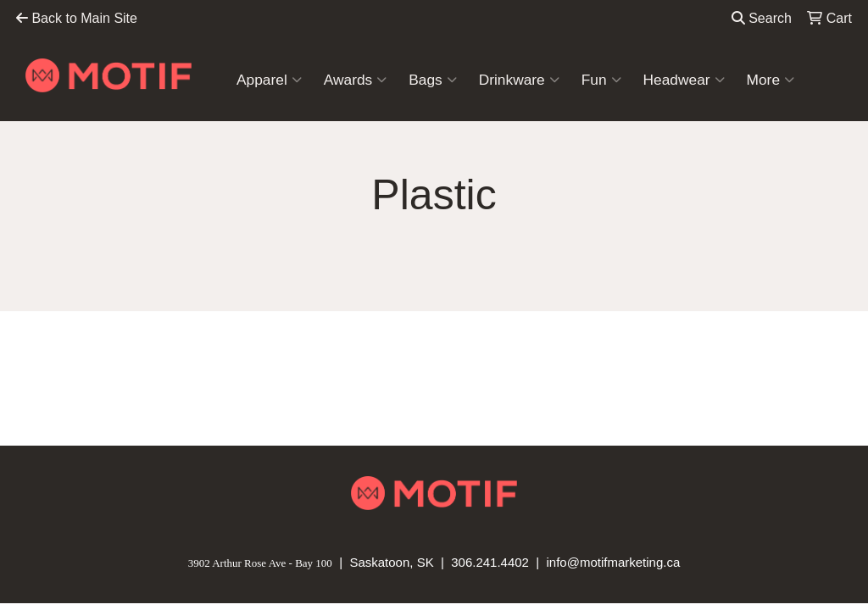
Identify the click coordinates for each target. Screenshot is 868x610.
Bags (433, 80)
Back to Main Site (77, 18)
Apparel (269, 80)
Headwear (684, 80)
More (771, 80)
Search (762, 18)
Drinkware (519, 80)
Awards (355, 80)
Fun (601, 80)
